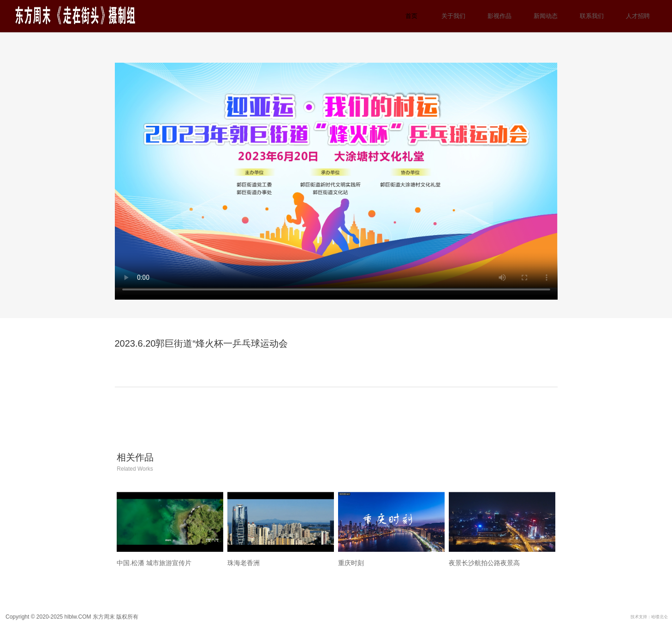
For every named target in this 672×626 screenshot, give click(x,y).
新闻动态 (546, 16)
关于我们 (453, 16)
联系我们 (592, 16)
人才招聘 (638, 16)
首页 (411, 16)
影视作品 (500, 16)
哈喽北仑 (660, 617)
